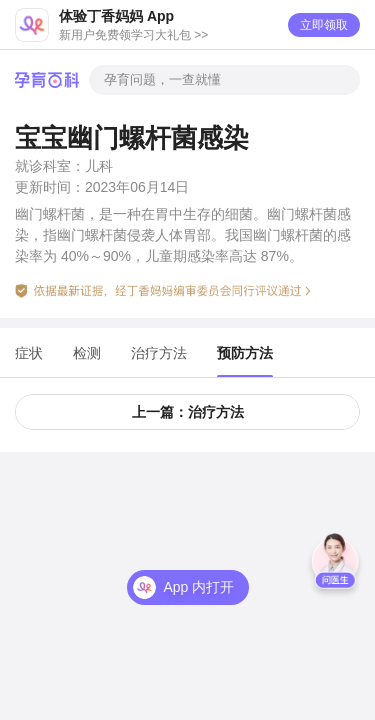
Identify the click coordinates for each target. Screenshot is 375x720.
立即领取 (324, 25)
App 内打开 (199, 587)
